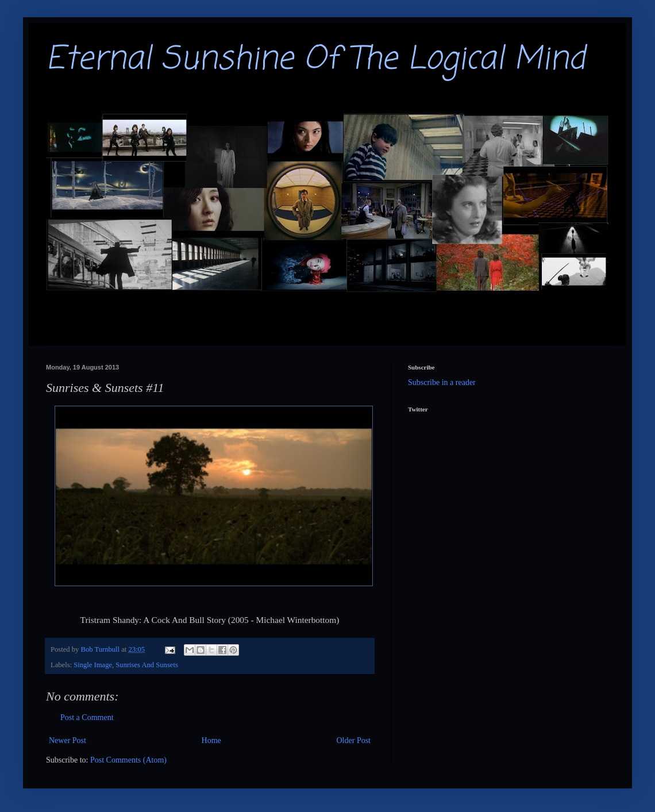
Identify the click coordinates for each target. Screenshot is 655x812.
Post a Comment (87, 717)
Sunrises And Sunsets (147, 665)
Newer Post (68, 740)
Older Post (354, 740)
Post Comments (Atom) (128, 760)
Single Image (93, 665)
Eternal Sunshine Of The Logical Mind (315, 60)
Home (211, 740)
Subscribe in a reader (442, 382)
